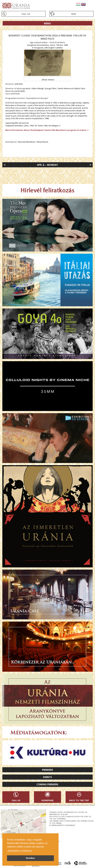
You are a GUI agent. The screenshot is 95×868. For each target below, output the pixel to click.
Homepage (47, 800)
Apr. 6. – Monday (47, 165)
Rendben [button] (30, 858)
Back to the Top (79, 800)
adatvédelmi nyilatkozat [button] (20, 851)
